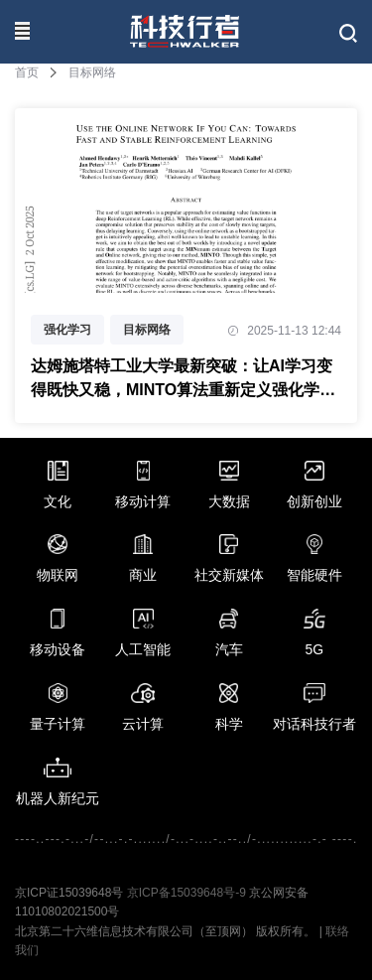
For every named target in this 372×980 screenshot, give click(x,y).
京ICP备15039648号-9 (186, 893)
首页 (27, 72)
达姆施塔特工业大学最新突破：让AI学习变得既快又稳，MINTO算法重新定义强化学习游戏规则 (183, 380)
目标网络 (147, 330)
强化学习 (67, 330)
